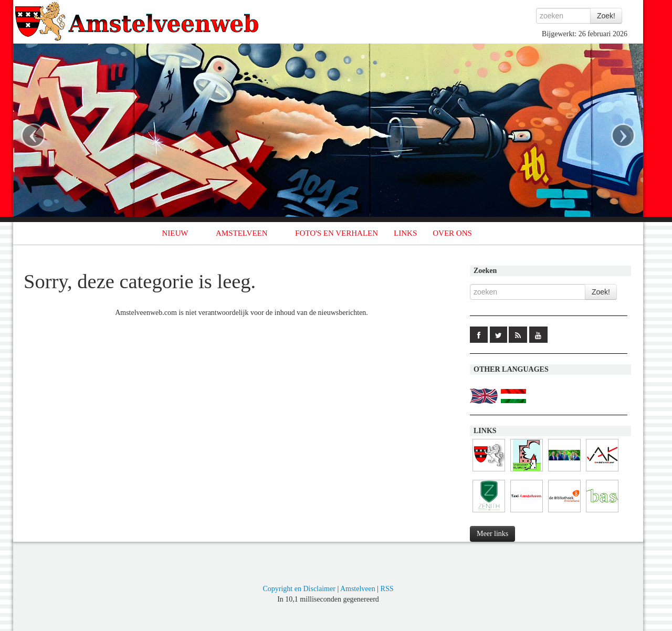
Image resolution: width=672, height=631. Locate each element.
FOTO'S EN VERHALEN (337, 233)
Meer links (492, 534)
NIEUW (175, 233)
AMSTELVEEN (242, 233)
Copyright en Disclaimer (299, 589)
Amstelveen (358, 589)
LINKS (405, 233)
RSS (387, 589)
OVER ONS (452, 233)
